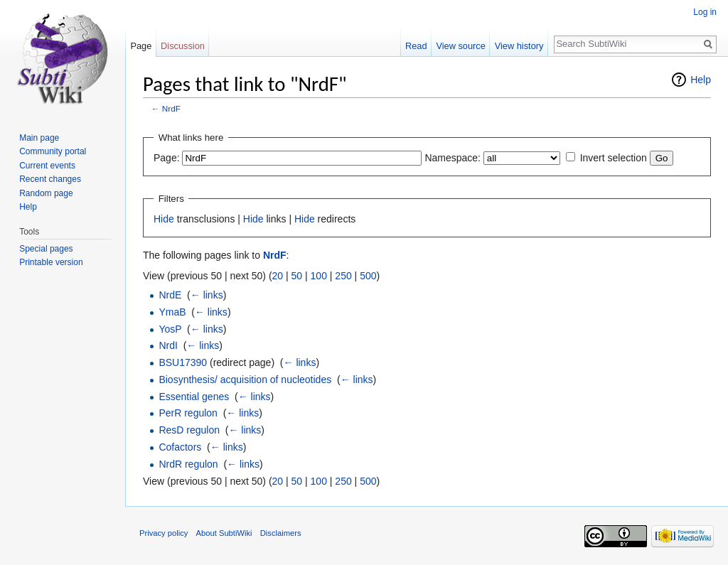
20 (278, 276)
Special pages (46, 249)
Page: (167, 158)
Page (141, 46)
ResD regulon (189, 430)
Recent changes (50, 179)
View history (519, 46)
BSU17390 (183, 362)
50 (297, 276)
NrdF (171, 108)
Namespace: (453, 158)
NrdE (170, 295)
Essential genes (194, 397)
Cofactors (180, 447)
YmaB (172, 312)
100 (319, 276)
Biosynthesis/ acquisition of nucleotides (245, 380)
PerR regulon (188, 413)
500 (368, 276)
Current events (47, 166)
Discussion (183, 46)
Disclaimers (281, 533)
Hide (164, 219)
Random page (46, 193)
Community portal (53, 151)
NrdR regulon (188, 464)
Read (416, 46)
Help (701, 80)
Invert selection (614, 158)
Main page (39, 138)
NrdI (168, 345)
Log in (705, 12)
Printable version (51, 262)
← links (207, 295)
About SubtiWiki (224, 533)
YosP (170, 329)
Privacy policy (164, 533)
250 (343, 276)
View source (460, 46)
